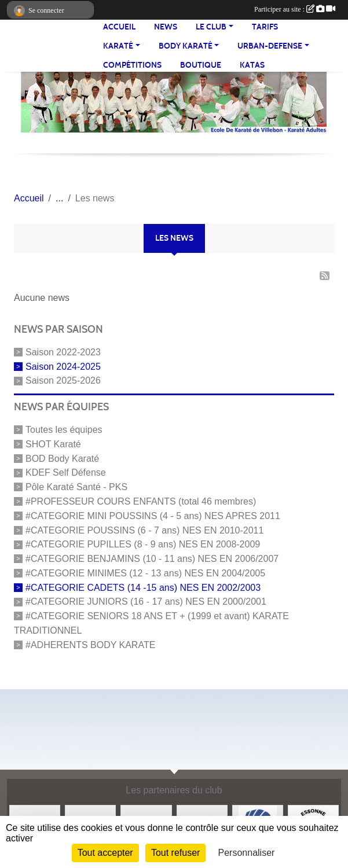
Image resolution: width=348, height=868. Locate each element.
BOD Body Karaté (62, 458)
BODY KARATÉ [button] (186, 46)
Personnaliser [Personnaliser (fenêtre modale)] (247, 853)
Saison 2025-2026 (63, 380)
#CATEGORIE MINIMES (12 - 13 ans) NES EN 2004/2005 (145, 573)
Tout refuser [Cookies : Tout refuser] (175, 853)
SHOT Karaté (53, 444)
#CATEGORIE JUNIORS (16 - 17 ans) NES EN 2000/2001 (146, 602)
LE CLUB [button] (211, 27)
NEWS (166, 27)
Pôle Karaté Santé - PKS (76, 487)
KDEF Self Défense (66, 472)
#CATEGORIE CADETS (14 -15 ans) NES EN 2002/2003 (143, 587)
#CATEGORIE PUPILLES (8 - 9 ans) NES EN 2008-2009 (143, 544)
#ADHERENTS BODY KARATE (90, 644)
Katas (252, 65)
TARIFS (265, 27)
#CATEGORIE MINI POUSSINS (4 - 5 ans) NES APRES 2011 (153, 516)
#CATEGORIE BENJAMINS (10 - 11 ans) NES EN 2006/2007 (152, 559)
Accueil (119, 27)
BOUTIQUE (201, 65)
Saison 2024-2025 (63, 366)
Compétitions (132, 65)
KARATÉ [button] (118, 46)
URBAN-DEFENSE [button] (270, 46)
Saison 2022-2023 (63, 352)
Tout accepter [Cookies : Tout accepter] (105, 853)
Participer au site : (295, 9)
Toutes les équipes (64, 430)
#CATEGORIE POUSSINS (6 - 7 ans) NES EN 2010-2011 (144, 530)
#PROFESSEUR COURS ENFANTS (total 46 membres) (141, 501)
